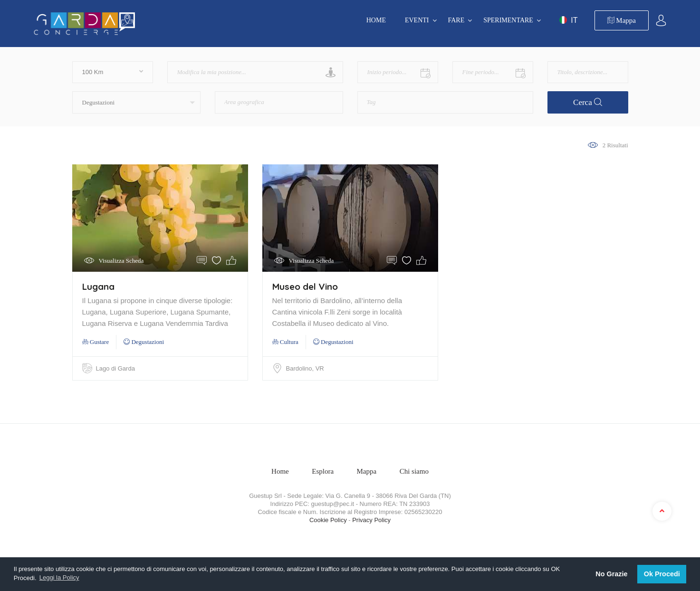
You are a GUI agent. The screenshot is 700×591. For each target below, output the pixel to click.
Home (376, 20)
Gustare (96, 342)
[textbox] (263, 99)
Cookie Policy (328, 520)
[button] (136, 102)
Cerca (588, 102)
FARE (456, 20)
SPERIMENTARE (508, 20)
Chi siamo (414, 471)
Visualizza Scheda (121, 261)
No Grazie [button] (611, 574)
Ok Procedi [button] (662, 574)
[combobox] (279, 102)
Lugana (98, 286)
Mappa (622, 20)
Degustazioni (144, 342)
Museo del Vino (305, 286)
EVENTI (417, 20)
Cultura (285, 342)
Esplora (323, 471)
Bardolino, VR (305, 368)
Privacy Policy (371, 520)
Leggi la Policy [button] (59, 577)
